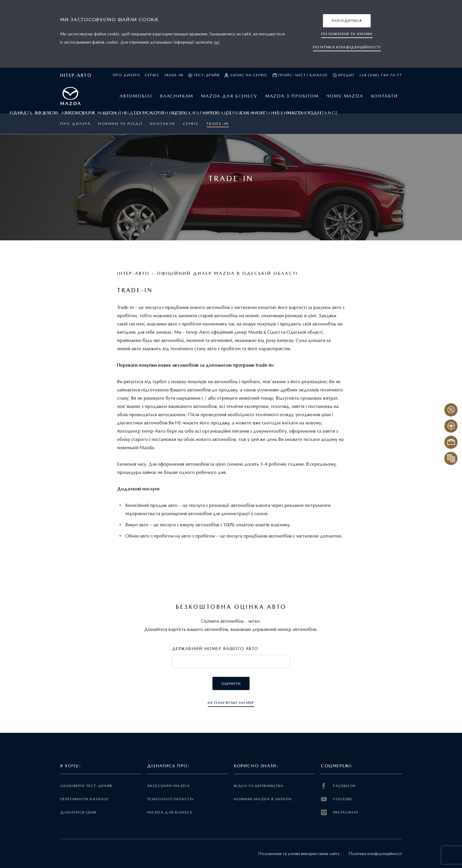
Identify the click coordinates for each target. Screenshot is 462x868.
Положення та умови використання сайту (299, 854)
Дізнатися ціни (78, 812)
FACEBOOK (339, 786)
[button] (347, 21)
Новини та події (120, 124)
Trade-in (174, 75)
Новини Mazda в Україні (263, 799)
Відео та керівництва (259, 786)
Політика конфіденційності (375, 854)
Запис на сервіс (246, 75)
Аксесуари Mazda (168, 786)
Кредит (344, 75)
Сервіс (152, 75)
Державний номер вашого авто (215, 649)
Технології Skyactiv (170, 799)
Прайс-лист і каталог (300, 75)
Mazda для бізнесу (170, 812)
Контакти (163, 124)
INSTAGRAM (339, 812)
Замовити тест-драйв (86, 786)
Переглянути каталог (85, 799)
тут (216, 42)
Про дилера (126, 75)
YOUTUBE (337, 799)
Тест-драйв (204, 75)
